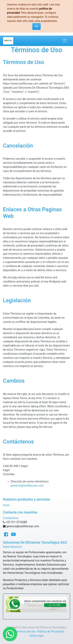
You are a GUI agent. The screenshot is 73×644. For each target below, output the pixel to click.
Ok (36, 26)
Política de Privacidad (51, 631)
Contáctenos (11, 518)
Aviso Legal (37, 636)
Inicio (6, 505)
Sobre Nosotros (12, 547)
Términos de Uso (25, 631)
